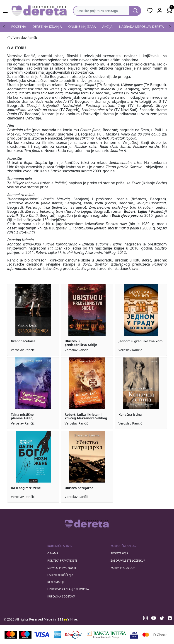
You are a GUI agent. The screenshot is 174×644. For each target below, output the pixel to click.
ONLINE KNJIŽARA (82, 27)
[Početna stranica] (10, 38)
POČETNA (19, 27)
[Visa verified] (134, 635)
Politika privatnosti (62, 561)
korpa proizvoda (123, 568)
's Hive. (68, 619)
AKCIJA (107, 27)
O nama (53, 553)
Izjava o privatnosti (62, 568)
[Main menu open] (5, 11)
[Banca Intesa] (106, 635)
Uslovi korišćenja (60, 575)
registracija (119, 553)
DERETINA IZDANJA (47, 27)
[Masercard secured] (154, 635)
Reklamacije (56, 582)
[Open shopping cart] (169, 11)
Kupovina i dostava (61, 596)
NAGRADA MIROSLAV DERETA (141, 27)
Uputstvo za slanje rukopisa (68, 589)
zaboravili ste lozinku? (128, 561)
